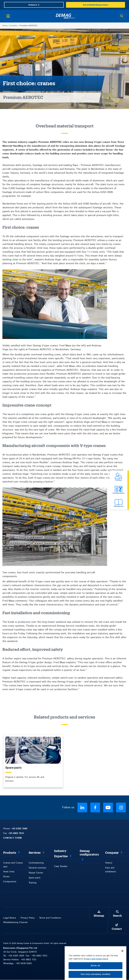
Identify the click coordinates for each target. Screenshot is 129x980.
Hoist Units (9, 872)
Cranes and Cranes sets (13, 865)
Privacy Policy (28, 918)
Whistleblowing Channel (15, 922)
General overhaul (37, 868)
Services (35, 853)
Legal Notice (10, 918)
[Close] (122, 958)
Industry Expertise (61, 854)
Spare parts (34, 878)
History (109, 863)
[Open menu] (8, 16)
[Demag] (65, 16)
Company (14, 26)
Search (117, 916)
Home (5, 26)
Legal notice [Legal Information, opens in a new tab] (103, 966)
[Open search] (122, 16)
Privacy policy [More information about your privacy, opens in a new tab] (90, 966)
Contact (117, 929)
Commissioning (36, 863)
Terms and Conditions (50, 918)
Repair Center (36, 873)
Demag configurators (89, 853)
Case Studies (61, 866)
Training (33, 883)
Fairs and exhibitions (111, 870)
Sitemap (99, 916)
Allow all (96, 973)
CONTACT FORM (12, 838)
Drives (6, 877)
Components (10, 882)
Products (10, 853)
